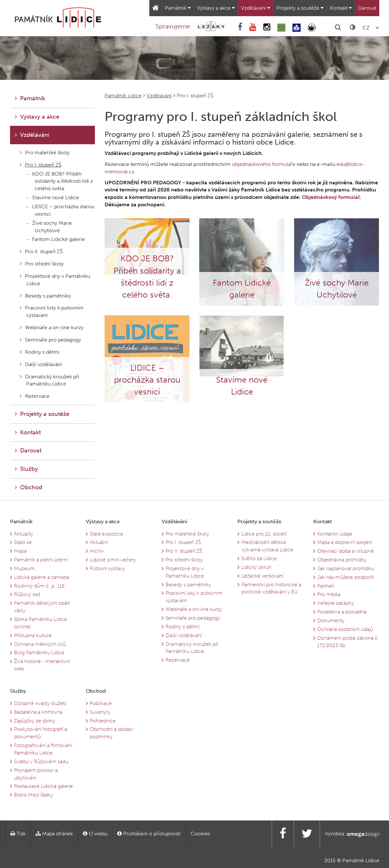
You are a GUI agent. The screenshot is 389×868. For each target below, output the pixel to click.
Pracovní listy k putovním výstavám (52, 311)
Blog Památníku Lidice (39, 652)
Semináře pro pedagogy (50, 340)
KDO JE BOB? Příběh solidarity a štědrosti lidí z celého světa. (60, 181)
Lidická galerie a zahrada (41, 577)
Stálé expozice (106, 534)
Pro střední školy (42, 264)
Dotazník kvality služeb (40, 703)
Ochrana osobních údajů (345, 629)
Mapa (20, 551)
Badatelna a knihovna (38, 712)
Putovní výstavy (107, 568)
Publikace (101, 703)
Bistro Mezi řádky (33, 795)
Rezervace (35, 396)
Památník (178, 8)
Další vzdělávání (41, 364)
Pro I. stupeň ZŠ (41, 165)
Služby (26, 469)
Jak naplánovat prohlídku (346, 568)
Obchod (29, 487)
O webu (95, 834)
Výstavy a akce (216, 8)
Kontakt (341, 8)
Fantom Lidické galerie (56, 239)
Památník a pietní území (41, 560)
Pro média (329, 594)
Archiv (97, 551)
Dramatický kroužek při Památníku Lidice (50, 380)
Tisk (18, 834)
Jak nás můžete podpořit (345, 577)
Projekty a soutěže (300, 8)
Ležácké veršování (262, 576)
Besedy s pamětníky (45, 296)
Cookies (200, 834)
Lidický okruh (256, 567)
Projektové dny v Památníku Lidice (55, 280)
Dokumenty (331, 620)
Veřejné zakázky (336, 603)
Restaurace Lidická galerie (43, 786)
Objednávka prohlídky (342, 560)
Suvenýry (100, 712)
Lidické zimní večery (113, 560)
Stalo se (23, 542)
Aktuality (24, 534)
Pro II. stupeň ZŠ (41, 251)
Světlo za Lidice (259, 558)
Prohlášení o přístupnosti (149, 834)
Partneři (326, 586)
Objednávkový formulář (331, 197)
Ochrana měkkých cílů (40, 644)
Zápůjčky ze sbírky (35, 721)
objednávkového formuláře (264, 164)
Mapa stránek (54, 834)
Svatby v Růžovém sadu (41, 761)
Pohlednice (103, 721)
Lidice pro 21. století (264, 534)
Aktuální (99, 542)
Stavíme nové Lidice (53, 197)
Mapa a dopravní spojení (345, 542)
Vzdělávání (256, 8)
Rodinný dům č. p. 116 (39, 586)
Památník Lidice (123, 96)
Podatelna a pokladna (342, 612)
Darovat (367, 8)
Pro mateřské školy (45, 152)
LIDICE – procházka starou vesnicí (60, 210)
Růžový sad (27, 594)
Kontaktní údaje (335, 534)
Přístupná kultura (33, 635)
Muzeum (24, 568)
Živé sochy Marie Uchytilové (49, 227)
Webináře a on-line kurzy (52, 327)
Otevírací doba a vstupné (345, 551)
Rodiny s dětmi (40, 352)
